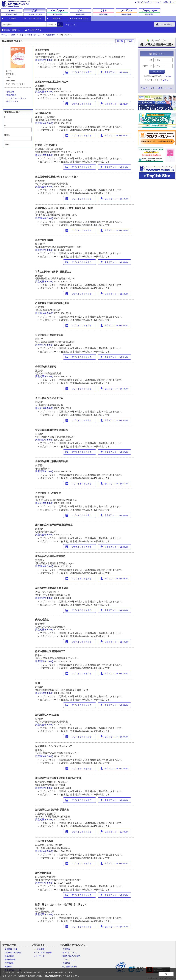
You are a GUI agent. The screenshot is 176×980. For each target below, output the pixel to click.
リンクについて (69, 960)
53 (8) (51, 60)
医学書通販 (9, 963)
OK (166, 974)
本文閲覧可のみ (35, 30)
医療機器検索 (10, 960)
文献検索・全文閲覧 (13, 953)
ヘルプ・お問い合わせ (165, 2)
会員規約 (66, 963)
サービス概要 (39, 949)
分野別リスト (12, 101)
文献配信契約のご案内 (72, 956)
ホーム (4, 35)
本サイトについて (70, 953)
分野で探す (58, 19)
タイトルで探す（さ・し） (31, 35)
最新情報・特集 (11, 949)
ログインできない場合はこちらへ (158, 88)
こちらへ (167, 76)
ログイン (157, 71)
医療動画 (8, 967)
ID (151, 60)
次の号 (130, 41)
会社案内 (66, 949)
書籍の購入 (11, 95)
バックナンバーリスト (16, 98)
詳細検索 (12, 19)
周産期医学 (51, 35)
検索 (7, 144)
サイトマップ (39, 956)
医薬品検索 (9, 956)
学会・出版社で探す (80, 19)
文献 (13, 35)
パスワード (147, 66)
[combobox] (24, 24)
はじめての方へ (144, 2)
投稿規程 (10, 92)
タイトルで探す (35, 19)
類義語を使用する (12, 30)
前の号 (120, 41)
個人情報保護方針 (70, 967)
